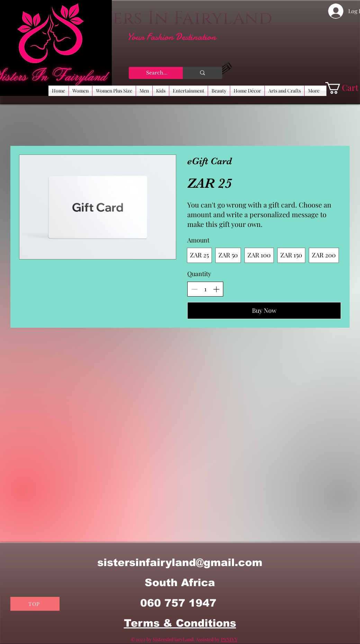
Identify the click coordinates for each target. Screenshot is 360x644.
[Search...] (157, 73)
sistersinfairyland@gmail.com (180, 562)
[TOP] (35, 604)
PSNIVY (229, 639)
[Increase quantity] (216, 289)
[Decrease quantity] (194, 289)
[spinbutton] (205, 289)
